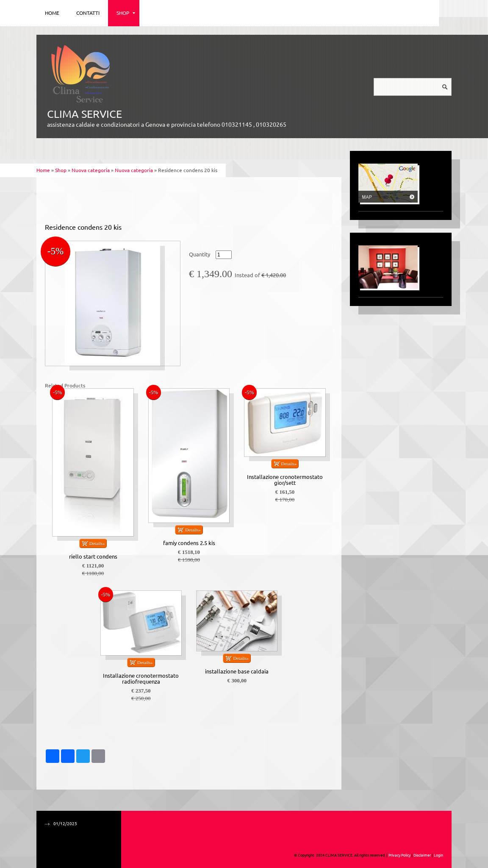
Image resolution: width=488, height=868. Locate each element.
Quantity (200, 255)
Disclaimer (422, 855)
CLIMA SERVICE (85, 114)
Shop (126, 13)
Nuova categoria (91, 170)
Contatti (88, 13)
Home (52, 13)
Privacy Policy (399, 855)
